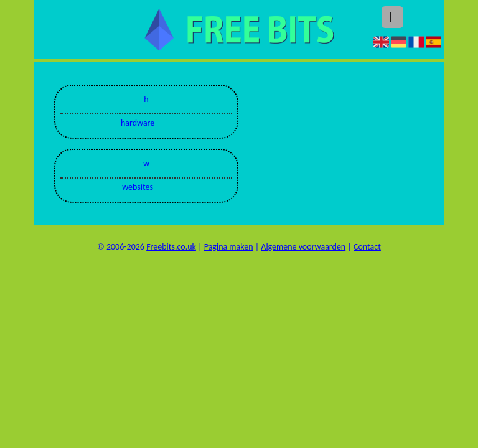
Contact (367, 247)
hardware (138, 123)
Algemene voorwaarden (303, 247)
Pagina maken (229, 247)
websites (138, 187)
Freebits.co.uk (171, 247)
